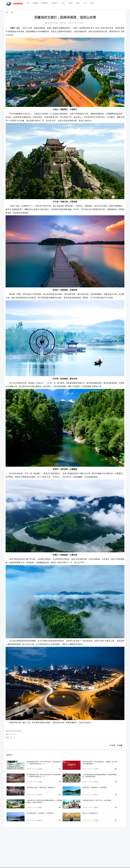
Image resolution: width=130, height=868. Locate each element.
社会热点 (55, 3)
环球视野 (45, 3)
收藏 (120, 745)
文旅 (64, 3)
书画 (71, 3)
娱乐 (93, 3)
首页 (28, 3)
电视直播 (36, 3)
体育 (78, 3)
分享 (112, 745)
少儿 (85, 3)
